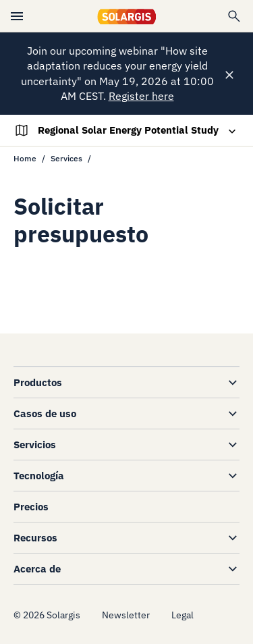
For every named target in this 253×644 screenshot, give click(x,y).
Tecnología (39, 476)
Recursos (35, 538)
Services (66, 158)
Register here (141, 96)
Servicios (35, 445)
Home (25, 158)
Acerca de (37, 569)
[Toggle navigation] (126, 130)
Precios (31, 507)
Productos (38, 382)
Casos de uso (45, 413)
